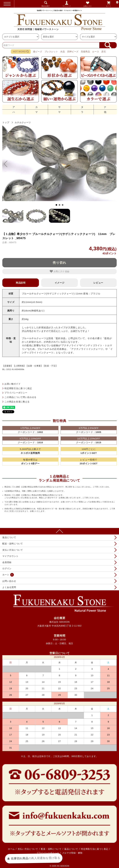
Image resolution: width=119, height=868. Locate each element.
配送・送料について (13, 544)
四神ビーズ (73, 52)
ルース (96, 52)
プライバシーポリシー (16, 393)
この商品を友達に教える (17, 402)
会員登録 (7, 562)
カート (112, 4)
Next (112, 164)
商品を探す (46, 6)
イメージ (60, 283)
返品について (9, 537)
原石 (104, 52)
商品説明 (21, 283)
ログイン (7, 569)
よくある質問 (9, 587)
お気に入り (88, 6)
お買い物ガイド (12, 384)
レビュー (98, 283)
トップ (6, 122)
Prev (7, 164)
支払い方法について (13, 550)
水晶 (63, 52)
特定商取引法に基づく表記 (18, 388)
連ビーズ (38, 52)
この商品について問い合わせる (20, 397)
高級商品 (85, 52)
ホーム (11, 849)
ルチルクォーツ (23, 122)
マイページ (67, 6)
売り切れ (59, 263)
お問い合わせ (9, 581)
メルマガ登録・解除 (72, 853)
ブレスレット (51, 52)
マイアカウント (10, 556)
